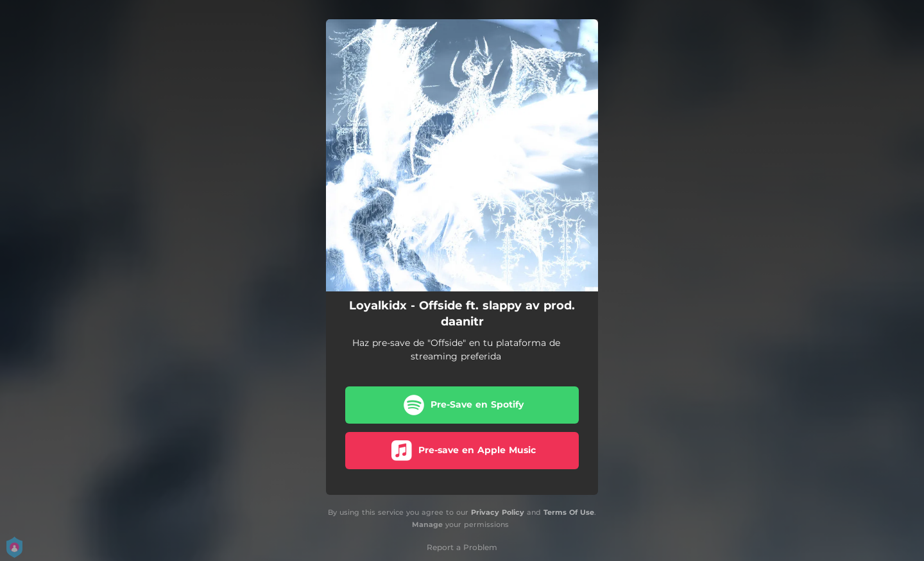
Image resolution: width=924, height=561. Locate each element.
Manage (427, 524)
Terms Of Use (569, 512)
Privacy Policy (498, 512)
